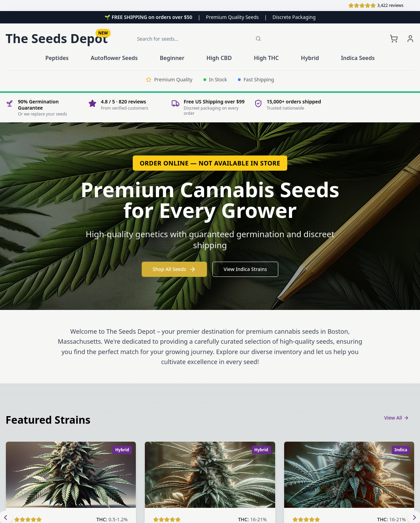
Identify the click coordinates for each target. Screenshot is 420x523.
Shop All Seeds (174, 269)
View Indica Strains (246, 269)
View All (397, 418)
